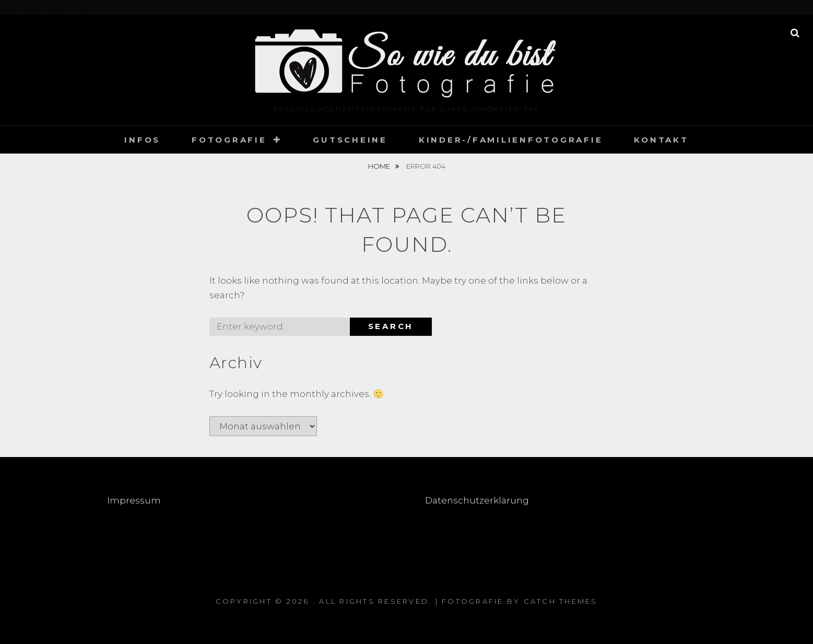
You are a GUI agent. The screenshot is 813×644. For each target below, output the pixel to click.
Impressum (135, 500)
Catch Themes (561, 601)
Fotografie (229, 140)
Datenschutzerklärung (477, 500)
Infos (142, 140)
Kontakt (661, 140)
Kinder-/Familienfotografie (511, 140)
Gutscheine (350, 140)
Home (380, 166)
